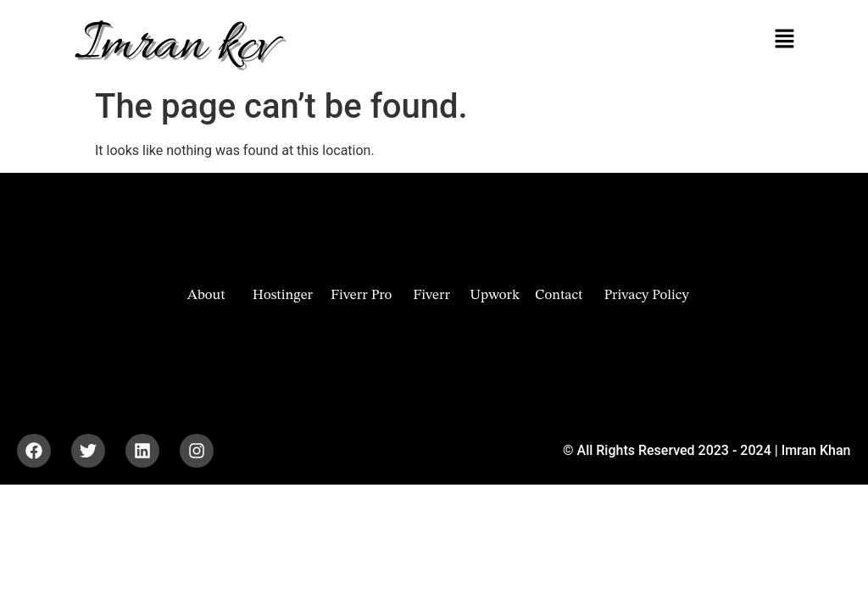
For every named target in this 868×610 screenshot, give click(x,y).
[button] (784, 40)
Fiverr (431, 295)
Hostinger (283, 295)
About (206, 295)
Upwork (495, 295)
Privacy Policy (646, 295)
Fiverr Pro (361, 295)
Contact (559, 295)
